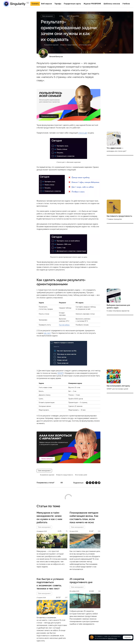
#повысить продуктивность (69, 45)
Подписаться (19, 106)
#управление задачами (51, 45)
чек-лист (47, 333)
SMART (60, 373)
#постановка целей (85, 45)
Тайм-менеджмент (44, 471)
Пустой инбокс (64, 325)
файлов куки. (113, 638)
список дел (83, 133)
